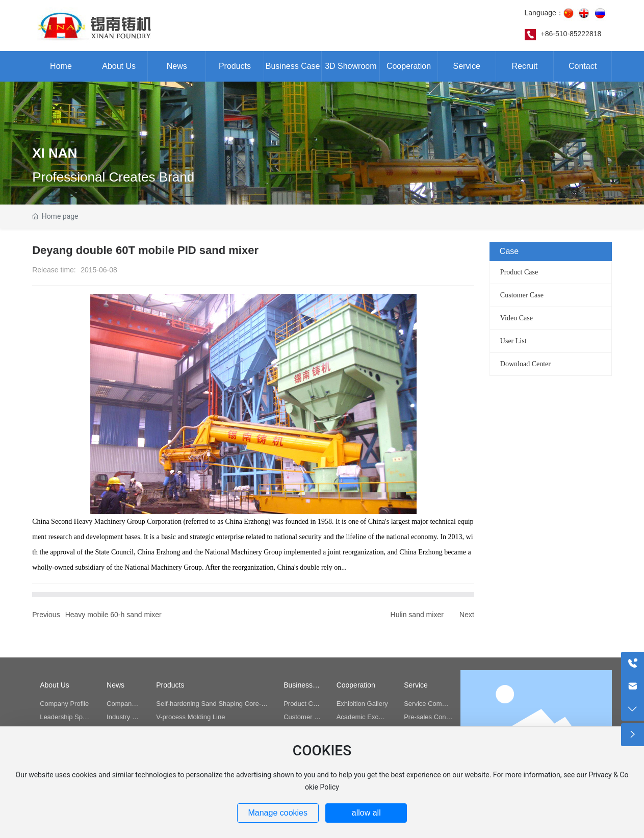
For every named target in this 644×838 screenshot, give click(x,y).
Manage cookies (278, 813)
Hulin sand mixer (417, 615)
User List (513, 341)
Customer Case (522, 295)
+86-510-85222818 (571, 34)
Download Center (525, 364)
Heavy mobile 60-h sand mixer (113, 615)
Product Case (519, 272)
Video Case (517, 318)
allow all (366, 813)
